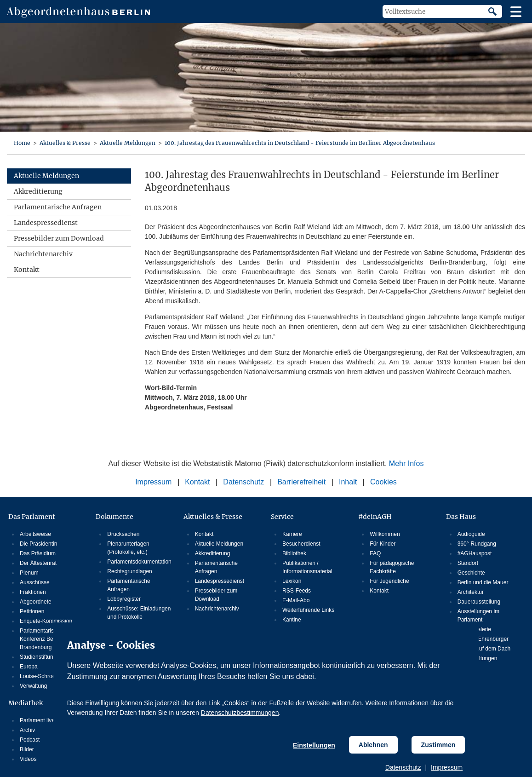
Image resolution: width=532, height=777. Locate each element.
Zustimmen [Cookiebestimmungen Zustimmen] (438, 745)
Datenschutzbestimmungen (240, 713)
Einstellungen (314, 745)
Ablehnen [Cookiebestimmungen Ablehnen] (373, 745)
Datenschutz (403, 767)
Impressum (447, 767)
